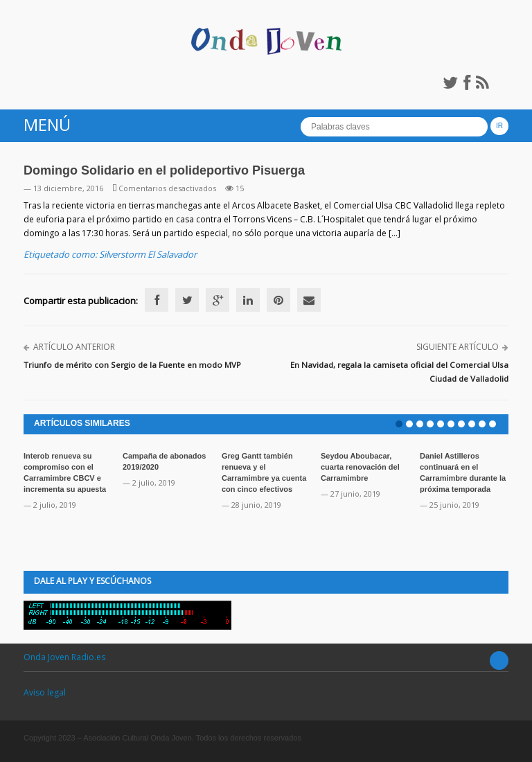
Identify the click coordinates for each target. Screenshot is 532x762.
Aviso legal (45, 692)
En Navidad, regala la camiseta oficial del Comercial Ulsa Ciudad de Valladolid (399, 372)
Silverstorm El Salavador (148, 254)
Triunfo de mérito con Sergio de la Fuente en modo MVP (132, 365)
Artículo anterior (74, 347)
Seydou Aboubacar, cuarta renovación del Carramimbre (360, 467)
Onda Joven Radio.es (64, 657)
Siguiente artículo (458, 347)
